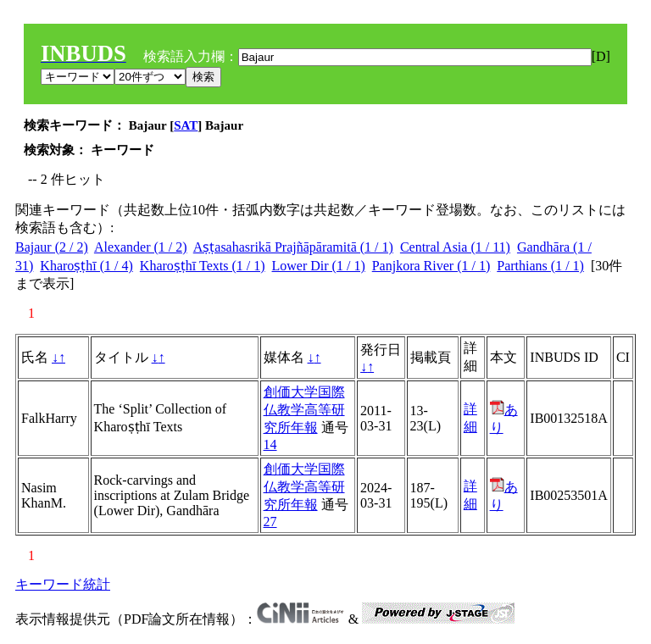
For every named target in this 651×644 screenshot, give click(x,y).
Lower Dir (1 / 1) (319, 266)
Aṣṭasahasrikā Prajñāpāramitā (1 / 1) (293, 247)
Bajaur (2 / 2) (52, 247)
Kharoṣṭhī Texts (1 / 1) (203, 266)
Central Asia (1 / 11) (455, 247)
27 (270, 522)
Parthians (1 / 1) (540, 266)
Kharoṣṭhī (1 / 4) (86, 266)
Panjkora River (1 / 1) (431, 266)
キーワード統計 (63, 584)
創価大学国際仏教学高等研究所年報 (304, 410)
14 (270, 444)
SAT (186, 125)
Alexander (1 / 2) (141, 247)
